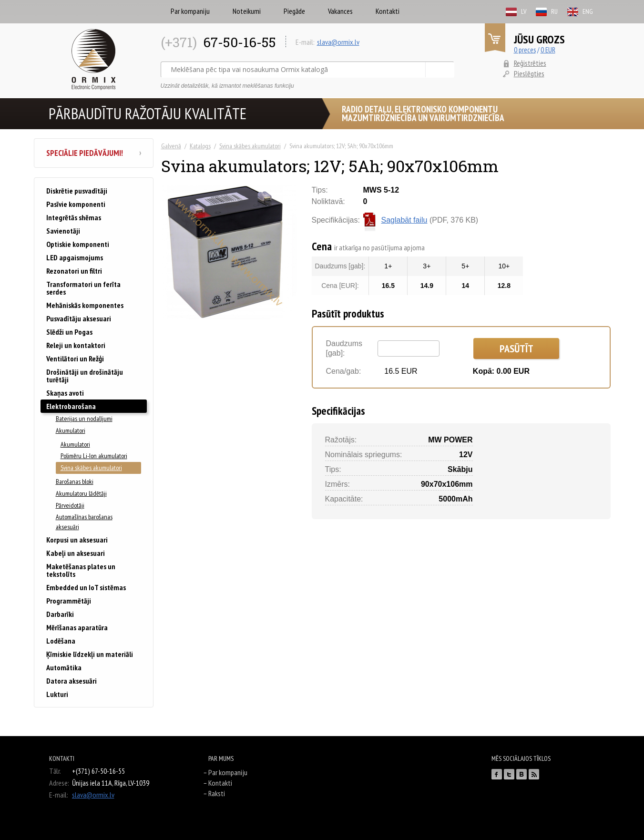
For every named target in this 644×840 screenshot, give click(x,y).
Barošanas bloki (75, 481)
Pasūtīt (516, 348)
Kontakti (388, 11)
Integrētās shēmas (74, 217)
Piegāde (294, 11)
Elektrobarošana (71, 406)
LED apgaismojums (75, 257)
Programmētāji (69, 601)
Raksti (217, 793)
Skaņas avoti (65, 393)
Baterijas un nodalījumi (84, 419)
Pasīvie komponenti (76, 204)
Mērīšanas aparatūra (77, 627)
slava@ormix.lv (338, 42)
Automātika (64, 667)
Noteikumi (247, 11)
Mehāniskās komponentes (85, 305)
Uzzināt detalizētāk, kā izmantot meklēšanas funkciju (227, 86)
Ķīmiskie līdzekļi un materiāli (90, 654)
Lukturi (57, 694)
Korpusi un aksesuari (77, 540)
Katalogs (200, 146)
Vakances (340, 11)
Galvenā (171, 146)
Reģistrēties (530, 63)
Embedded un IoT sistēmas (86, 587)
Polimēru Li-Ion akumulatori (94, 456)
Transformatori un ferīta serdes (83, 288)
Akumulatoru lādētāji (81, 493)
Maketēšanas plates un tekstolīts (81, 570)
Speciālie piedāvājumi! (94, 153)
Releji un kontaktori (76, 345)
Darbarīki (60, 614)
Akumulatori (71, 430)
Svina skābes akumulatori (250, 146)
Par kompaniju (190, 11)
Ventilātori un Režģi (75, 359)
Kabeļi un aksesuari (76, 553)
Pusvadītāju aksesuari (79, 318)
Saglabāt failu (404, 220)
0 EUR (548, 50)
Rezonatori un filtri (74, 271)
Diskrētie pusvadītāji (77, 191)
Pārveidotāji (70, 505)
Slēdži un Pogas (69, 332)
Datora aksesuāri (72, 681)
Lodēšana (61, 641)
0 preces (525, 50)
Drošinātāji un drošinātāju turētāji (85, 376)
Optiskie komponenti (78, 244)
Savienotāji (63, 231)
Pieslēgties (529, 73)
